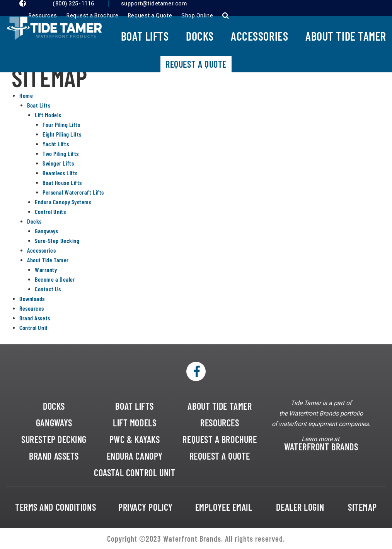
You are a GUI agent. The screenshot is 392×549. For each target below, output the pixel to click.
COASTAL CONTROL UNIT (135, 473)
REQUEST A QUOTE (220, 456)
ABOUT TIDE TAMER (220, 406)
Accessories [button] (259, 36)
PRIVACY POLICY (146, 507)
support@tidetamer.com (154, 3)
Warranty (46, 269)
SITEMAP (362, 507)
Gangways (46, 231)
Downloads (32, 298)
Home (26, 95)
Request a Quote (150, 15)
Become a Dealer (55, 279)
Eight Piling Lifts (62, 134)
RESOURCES (220, 423)
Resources (43, 15)
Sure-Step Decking (57, 240)
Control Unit (34, 328)
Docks (34, 221)
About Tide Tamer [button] (346, 36)
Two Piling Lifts (61, 153)
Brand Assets (35, 318)
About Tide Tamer (48, 260)
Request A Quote (196, 64)
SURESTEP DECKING (54, 439)
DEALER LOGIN (300, 507)
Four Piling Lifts (61, 124)
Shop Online (197, 15)
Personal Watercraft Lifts (73, 192)
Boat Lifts (39, 105)
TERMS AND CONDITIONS (55, 507)
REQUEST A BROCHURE (220, 439)
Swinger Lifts (58, 163)
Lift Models (48, 115)
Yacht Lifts (56, 144)
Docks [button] (200, 36)
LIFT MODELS (135, 423)
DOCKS (54, 406)
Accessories (41, 250)
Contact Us (48, 289)
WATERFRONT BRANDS (321, 447)
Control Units (50, 211)
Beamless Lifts (60, 173)
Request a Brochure (93, 15)
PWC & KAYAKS (135, 439)
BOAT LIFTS (135, 406)
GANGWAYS (54, 423)
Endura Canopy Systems (63, 202)
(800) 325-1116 (73, 3)
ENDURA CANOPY (135, 456)
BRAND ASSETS (54, 456)
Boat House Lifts (62, 182)
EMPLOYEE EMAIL (224, 507)
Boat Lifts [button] (145, 36)
